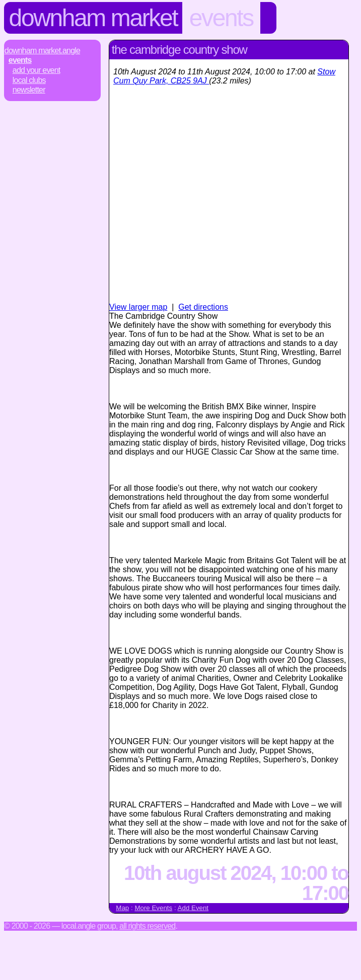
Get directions (203, 307)
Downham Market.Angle (42, 51)
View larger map (138, 307)
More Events (153, 908)
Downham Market (93, 18)
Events (221, 18)
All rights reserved (147, 926)
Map (122, 908)
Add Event (193, 908)
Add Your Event (37, 70)
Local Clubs (29, 80)
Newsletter (29, 90)
